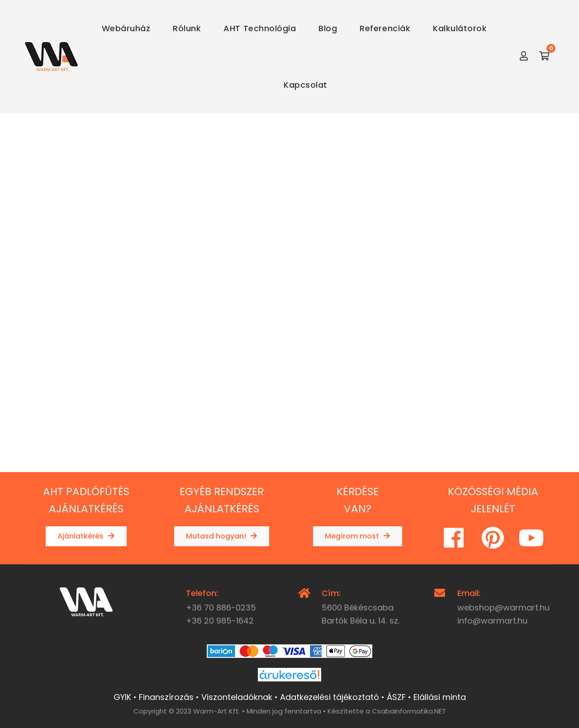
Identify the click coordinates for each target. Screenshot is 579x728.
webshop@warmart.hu (503, 606)
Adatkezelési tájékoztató (330, 696)
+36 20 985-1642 (220, 620)
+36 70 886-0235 (221, 606)
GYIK (122, 696)
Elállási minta (440, 696)
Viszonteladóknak (237, 696)
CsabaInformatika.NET (409, 710)
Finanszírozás (166, 696)
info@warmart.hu (492, 620)
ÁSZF (396, 696)
